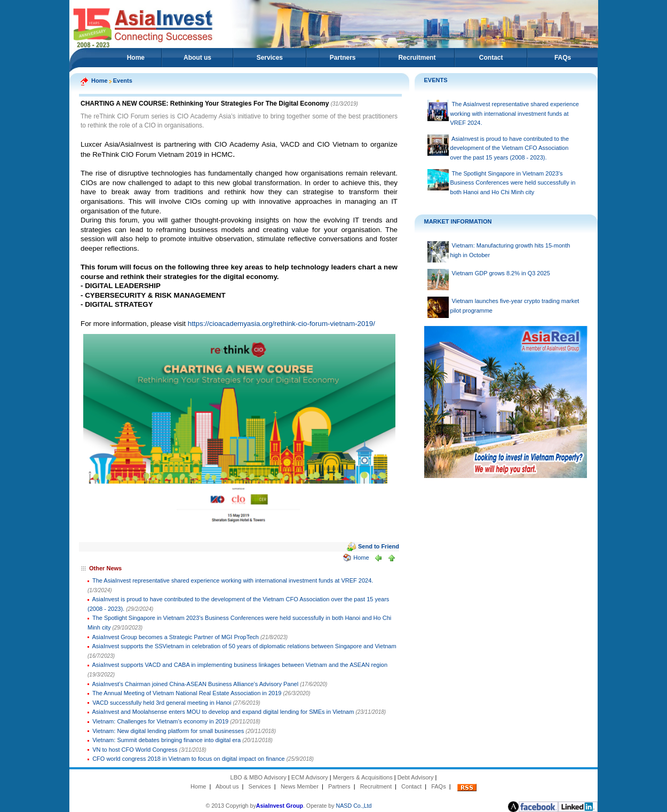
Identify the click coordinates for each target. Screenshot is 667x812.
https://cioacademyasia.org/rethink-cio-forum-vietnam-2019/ (281, 324)
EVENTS (436, 80)
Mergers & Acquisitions (363, 777)
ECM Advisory (310, 777)
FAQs (563, 58)
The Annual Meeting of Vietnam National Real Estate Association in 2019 (187, 693)
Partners (343, 58)
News (288, 786)
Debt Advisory (416, 777)
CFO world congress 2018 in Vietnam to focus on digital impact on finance (189, 759)
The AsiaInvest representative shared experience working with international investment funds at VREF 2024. (233, 580)
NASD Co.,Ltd (354, 806)
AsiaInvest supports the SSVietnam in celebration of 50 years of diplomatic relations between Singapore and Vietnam (244, 646)
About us (197, 58)
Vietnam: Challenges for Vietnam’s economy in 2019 (160, 721)
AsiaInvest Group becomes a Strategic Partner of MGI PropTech (176, 637)
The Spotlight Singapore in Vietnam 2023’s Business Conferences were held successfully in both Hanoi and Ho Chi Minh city (513, 183)
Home (136, 58)
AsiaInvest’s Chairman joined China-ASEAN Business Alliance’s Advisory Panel (196, 684)
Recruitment (417, 58)
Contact (491, 58)
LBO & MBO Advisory (259, 777)
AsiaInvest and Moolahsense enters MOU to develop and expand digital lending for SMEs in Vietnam (223, 712)
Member (307, 786)
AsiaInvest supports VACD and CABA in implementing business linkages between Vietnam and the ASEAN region (240, 665)
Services (270, 58)
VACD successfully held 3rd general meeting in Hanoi (162, 703)
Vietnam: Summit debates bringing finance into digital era (166, 740)
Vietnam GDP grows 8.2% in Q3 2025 (501, 273)
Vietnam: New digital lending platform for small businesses (168, 731)
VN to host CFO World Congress (135, 750)
